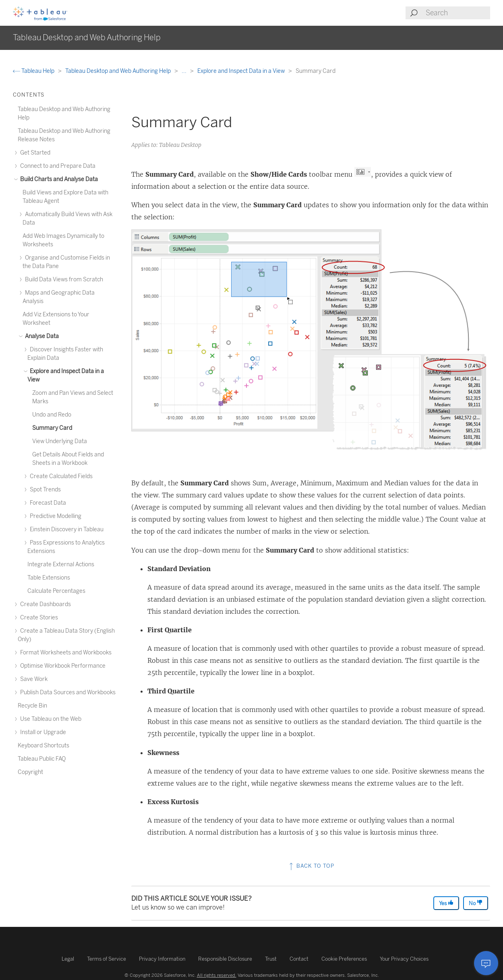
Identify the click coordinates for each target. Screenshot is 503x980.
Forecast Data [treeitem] (47, 503)
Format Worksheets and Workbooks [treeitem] (65, 653)
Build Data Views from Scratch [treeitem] (63, 280)
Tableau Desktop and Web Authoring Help (119, 71)
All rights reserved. (217, 975)
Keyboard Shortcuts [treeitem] (43, 746)
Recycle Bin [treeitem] (32, 706)
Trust (271, 959)
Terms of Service (107, 959)
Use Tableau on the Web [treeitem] (50, 719)
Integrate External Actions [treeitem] (61, 564)
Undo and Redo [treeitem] (52, 415)
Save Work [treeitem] (33, 679)
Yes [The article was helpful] (446, 903)
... (185, 71)
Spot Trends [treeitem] (44, 490)
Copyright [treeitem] (30, 772)
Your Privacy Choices (404, 959)
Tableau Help (34, 71)
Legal (68, 959)
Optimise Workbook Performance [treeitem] (62, 666)
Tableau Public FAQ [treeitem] (42, 759)
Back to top (311, 866)
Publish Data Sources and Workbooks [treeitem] (67, 692)
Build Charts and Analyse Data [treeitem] (58, 179)
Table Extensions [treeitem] (49, 578)
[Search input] (457, 13)
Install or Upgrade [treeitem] (42, 732)
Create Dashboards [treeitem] (44, 604)
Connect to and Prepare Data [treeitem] (57, 166)
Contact (299, 959)
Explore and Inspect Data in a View (242, 71)
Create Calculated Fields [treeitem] (60, 476)
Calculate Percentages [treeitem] (56, 591)
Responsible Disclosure (225, 959)
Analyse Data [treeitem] (41, 336)
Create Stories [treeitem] (38, 618)
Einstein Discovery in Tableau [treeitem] (65, 529)
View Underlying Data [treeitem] (60, 441)
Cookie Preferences (344, 959)
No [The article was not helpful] (476, 903)
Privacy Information (162, 959)
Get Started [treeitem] (34, 153)
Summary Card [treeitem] (52, 428)
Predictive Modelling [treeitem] (54, 516)
